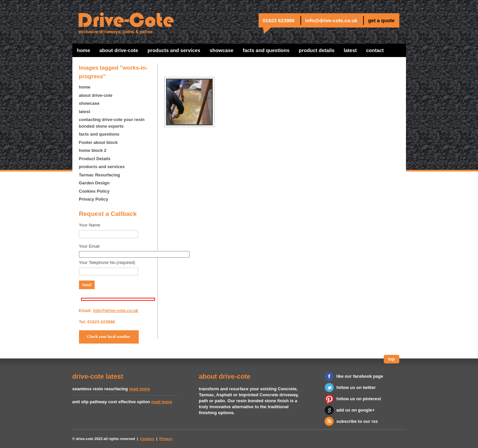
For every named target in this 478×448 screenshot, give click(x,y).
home (84, 50)
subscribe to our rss (357, 421)
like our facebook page (360, 376)
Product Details (317, 50)
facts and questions (266, 50)
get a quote (381, 20)
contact (375, 50)
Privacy (166, 439)
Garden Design (94, 183)
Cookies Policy (94, 191)
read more (140, 389)
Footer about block (98, 142)
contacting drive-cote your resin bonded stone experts (112, 123)
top (391, 359)
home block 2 (93, 150)
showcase (221, 50)
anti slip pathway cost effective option (111, 402)
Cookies (147, 439)
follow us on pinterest (358, 399)
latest (350, 50)
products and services (174, 50)
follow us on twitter (356, 387)
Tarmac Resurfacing (100, 175)
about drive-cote (119, 50)
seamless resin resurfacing (100, 389)
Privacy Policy (94, 199)
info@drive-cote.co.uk (331, 20)
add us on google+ (355, 410)
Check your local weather (109, 337)
